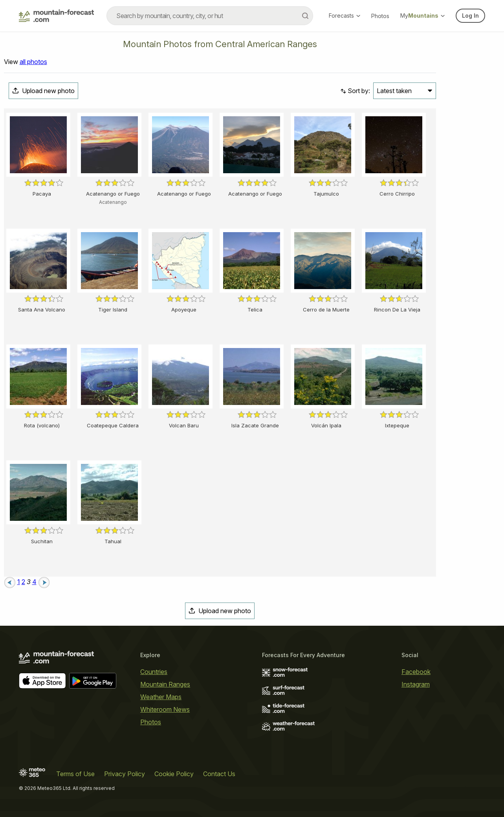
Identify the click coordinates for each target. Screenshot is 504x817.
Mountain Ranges (165, 684)
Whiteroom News (165, 709)
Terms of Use (75, 774)
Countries (154, 672)
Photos (380, 16)
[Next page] (44, 582)
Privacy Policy (125, 774)
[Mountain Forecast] (56, 16)
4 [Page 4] (34, 582)
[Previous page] (10, 582)
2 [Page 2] (23, 582)
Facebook (416, 672)
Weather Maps (161, 697)
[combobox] (210, 16)
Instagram (416, 684)
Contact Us (219, 774)
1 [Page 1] (19, 582)
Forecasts (345, 16)
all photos (33, 62)
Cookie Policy (174, 774)
